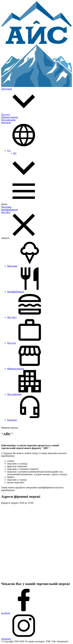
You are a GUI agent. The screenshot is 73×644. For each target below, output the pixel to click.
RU (15, 153)
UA (9, 151)
